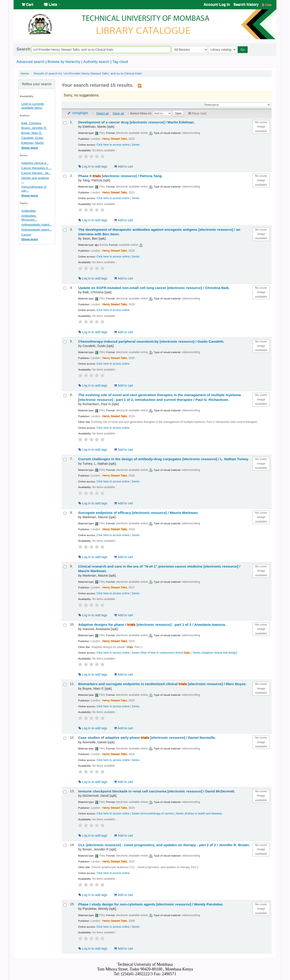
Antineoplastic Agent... (37, 225)
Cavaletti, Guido (32, 138)
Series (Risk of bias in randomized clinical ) (161, 653)
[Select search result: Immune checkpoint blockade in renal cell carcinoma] (65, 792)
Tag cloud (120, 62)
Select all (103, 113)
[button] (27, 5)
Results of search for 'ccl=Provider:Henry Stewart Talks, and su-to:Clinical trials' (88, 73)
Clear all (118, 113)
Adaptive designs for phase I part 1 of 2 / (152, 625)
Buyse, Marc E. (32, 133)
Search (23, 49)
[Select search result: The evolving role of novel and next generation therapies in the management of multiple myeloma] (65, 396)
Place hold (197, 113)
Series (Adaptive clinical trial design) (215, 653)
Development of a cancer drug (136, 122)
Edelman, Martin (33, 143)
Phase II (120, 176)
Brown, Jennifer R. (34, 128)
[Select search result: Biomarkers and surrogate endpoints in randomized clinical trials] (65, 685)
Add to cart (123, 166)
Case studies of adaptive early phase (147, 738)
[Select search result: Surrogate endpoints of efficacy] (65, 513)
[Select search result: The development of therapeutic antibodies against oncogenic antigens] (65, 230)
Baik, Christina (31, 123)
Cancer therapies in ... (36, 168)
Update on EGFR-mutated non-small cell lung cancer (154, 288)
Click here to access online (113, 145)
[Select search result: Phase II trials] (65, 176)
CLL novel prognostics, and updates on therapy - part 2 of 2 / (164, 845)
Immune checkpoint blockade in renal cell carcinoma (157, 791)
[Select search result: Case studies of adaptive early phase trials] (65, 738)
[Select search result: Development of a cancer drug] (65, 123)
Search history (246, 4)
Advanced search (31, 62)
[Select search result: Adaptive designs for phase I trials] (65, 625)
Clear (267, 5)
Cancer (26, 235)
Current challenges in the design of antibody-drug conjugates (164, 459)
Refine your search (37, 84)
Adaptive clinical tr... (35, 163)
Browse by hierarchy (64, 62)
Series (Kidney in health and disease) (199, 814)
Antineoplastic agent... (37, 230)
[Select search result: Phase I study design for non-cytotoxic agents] (65, 905)
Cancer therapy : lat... (36, 173)
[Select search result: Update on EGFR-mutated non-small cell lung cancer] (65, 288)
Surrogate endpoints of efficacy (138, 513)
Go (244, 49)
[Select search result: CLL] (65, 845)
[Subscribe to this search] (140, 85)
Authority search (96, 62)
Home (25, 73)
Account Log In (217, 4)
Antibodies (29, 211)
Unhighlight (77, 113)
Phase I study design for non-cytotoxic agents (151, 904)
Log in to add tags (93, 166)
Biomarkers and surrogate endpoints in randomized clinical (162, 684)
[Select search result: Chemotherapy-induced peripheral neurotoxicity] (65, 342)
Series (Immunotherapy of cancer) (153, 814)
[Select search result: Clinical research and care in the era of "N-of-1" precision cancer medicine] (65, 567)
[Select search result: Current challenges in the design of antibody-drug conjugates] (65, 460)
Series (136, 145)
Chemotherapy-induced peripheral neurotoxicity (151, 341)
